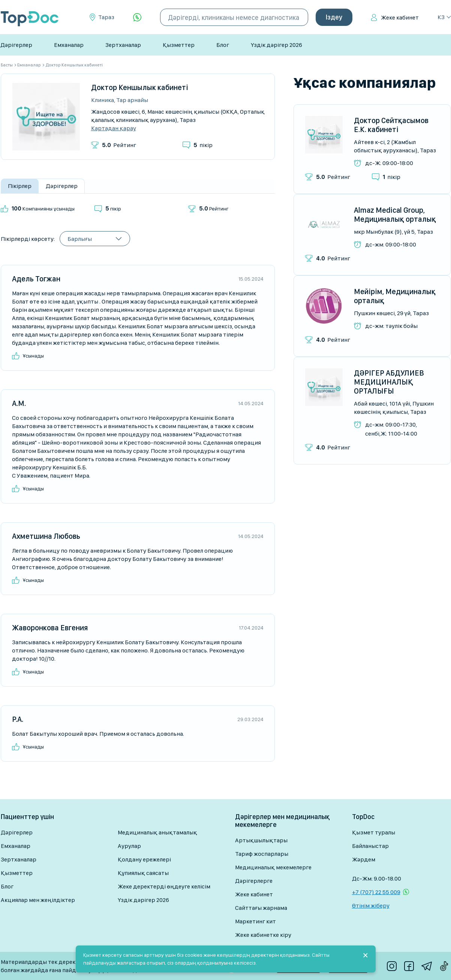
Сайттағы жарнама (261, 908)
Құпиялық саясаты (143, 873)
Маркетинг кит (255, 921)
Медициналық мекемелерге (273, 867)
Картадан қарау (114, 128)
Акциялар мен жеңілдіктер (38, 900)
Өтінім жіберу (371, 906)
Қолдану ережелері (144, 859)
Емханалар (69, 45)
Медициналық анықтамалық (157, 832)
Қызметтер (179, 45)
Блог (223, 45)
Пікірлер (20, 186)
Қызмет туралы (374, 832)
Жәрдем (364, 859)
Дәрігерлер (16, 45)
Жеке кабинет (400, 17)
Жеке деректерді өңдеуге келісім (164, 886)
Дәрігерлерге (254, 881)
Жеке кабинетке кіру (263, 935)
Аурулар (129, 846)
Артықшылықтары (261, 840)
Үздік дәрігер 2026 (276, 45)
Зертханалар (123, 45)
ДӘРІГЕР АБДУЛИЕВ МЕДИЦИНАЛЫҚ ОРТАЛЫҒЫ (389, 382)
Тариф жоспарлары (262, 854)
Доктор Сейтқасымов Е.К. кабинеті (391, 125)
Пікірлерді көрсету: (28, 239)
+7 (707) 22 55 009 (376, 892)
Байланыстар (370, 846)
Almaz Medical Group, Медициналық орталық (395, 215)
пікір (203, 145)
